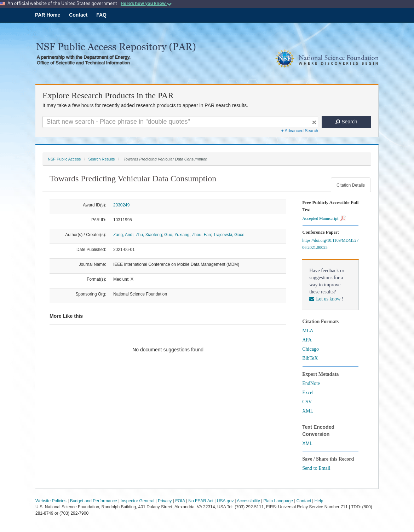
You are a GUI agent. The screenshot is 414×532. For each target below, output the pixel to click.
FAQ (101, 15)
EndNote (311, 383)
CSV (307, 402)
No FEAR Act (201, 501)
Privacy (165, 501)
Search (346, 122)
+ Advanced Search (300, 131)
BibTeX (310, 358)
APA (307, 340)
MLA (308, 331)
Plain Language (278, 501)
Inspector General (137, 501)
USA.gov (225, 501)
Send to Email (316, 468)
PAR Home (48, 15)
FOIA (180, 501)
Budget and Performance (94, 501)
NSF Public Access (64, 159)
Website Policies (51, 501)
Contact (78, 15)
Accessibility (248, 501)
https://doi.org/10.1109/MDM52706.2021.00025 (330, 244)
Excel (308, 393)
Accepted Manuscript (324, 218)
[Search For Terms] (180, 122)
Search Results (101, 159)
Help (319, 501)
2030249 (121, 205)
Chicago (310, 349)
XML (308, 411)
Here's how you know (146, 3)
